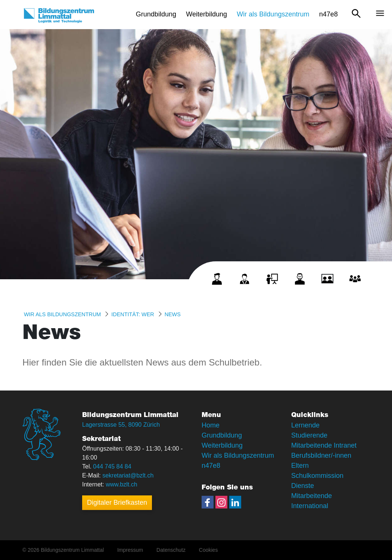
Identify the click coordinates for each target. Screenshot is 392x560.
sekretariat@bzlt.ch (128, 475)
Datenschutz (171, 550)
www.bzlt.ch (121, 484)
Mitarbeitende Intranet (324, 445)
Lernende (305, 425)
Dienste (303, 486)
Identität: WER (133, 314)
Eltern (300, 466)
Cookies (209, 550)
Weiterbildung (222, 445)
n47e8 (211, 466)
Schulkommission (317, 476)
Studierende (309, 435)
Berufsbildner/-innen (321, 455)
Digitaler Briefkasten (117, 503)
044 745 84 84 (112, 466)
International (310, 506)
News (173, 314)
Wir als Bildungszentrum (62, 314)
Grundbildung (222, 435)
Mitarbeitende (312, 496)
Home (211, 425)
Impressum (130, 550)
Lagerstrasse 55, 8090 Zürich (121, 425)
